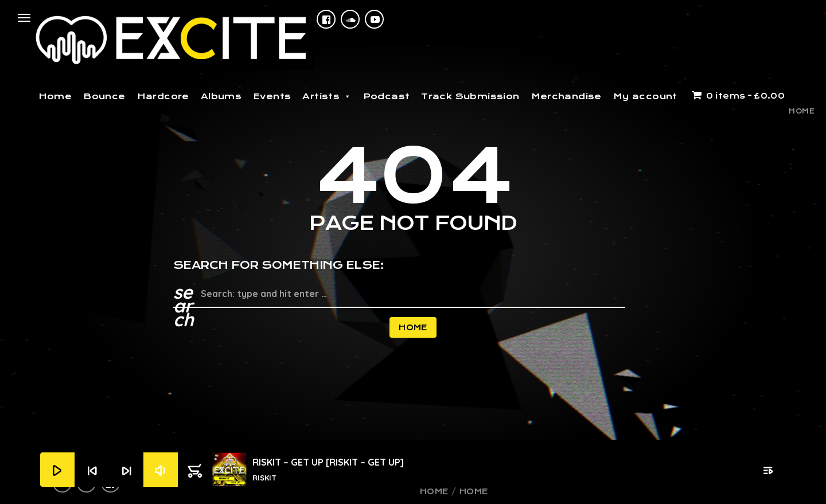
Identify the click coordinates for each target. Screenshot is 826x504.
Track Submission (470, 96)
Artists (327, 96)
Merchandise (566, 96)
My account (645, 96)
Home (55, 96)
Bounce (104, 96)
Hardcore (163, 96)
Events (272, 96)
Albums (221, 96)
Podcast (387, 96)
